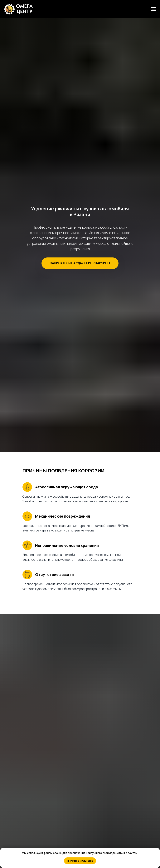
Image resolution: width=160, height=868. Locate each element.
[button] (80, 263)
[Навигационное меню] (153, 9)
